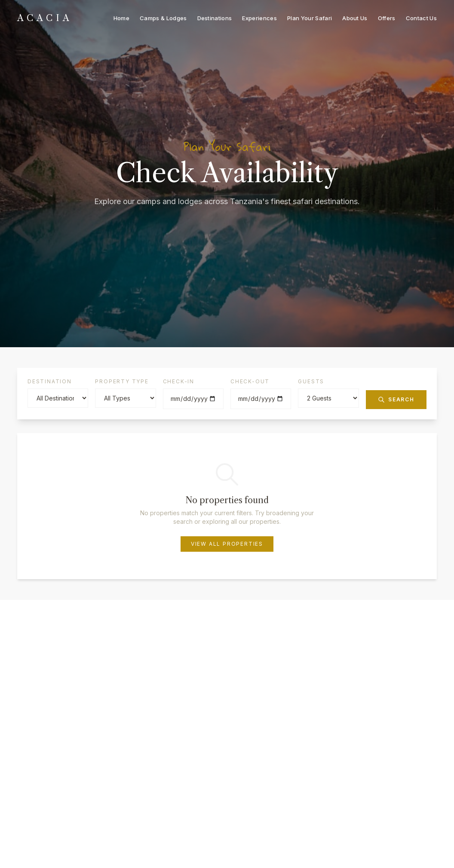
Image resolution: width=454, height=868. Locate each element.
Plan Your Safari (310, 18)
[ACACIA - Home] (45, 18)
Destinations (215, 18)
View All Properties (227, 544)
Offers (387, 18)
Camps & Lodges (163, 18)
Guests (311, 381)
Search (396, 400)
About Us (355, 18)
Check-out (250, 381)
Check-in (179, 381)
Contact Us (421, 18)
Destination (50, 381)
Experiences (259, 18)
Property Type (122, 381)
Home (121, 18)
